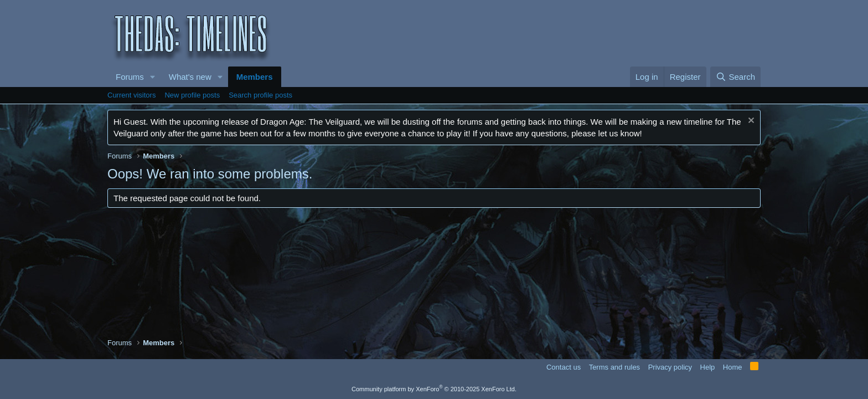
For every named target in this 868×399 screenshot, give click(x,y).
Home (733, 367)
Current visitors (131, 95)
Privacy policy (670, 367)
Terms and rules (614, 367)
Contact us (564, 367)
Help (708, 367)
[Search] (735, 77)
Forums (130, 77)
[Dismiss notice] (750, 122)
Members (255, 77)
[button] (153, 77)
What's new (190, 77)
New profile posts (192, 95)
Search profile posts (260, 95)
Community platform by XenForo (434, 389)
